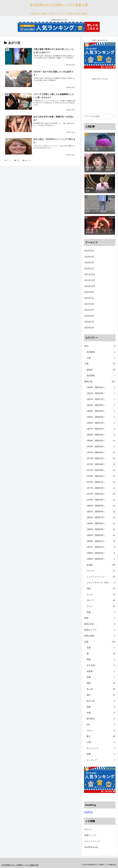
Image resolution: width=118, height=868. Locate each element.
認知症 (101, 370)
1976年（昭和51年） (101, 482)
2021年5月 (89, 310)
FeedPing (88, 812)
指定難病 (101, 376)
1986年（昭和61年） (101, 541)
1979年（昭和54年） (101, 500)
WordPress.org (91, 847)
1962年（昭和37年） (101, 399)
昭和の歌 (100, 382)
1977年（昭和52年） (101, 488)
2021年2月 (89, 328)
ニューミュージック (101, 577)
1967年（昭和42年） (101, 429)
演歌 (101, 588)
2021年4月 (89, 316)
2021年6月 (89, 304)
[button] (113, 116)
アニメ (101, 606)
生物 (101, 713)
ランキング (101, 760)
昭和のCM (100, 624)
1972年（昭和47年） (101, 458)
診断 (101, 754)
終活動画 (101, 352)
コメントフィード (93, 841)
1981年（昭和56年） (101, 512)
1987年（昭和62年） (101, 547)
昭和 (100, 618)
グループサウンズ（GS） (101, 583)
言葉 (101, 648)
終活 (100, 346)
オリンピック (101, 748)
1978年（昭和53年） (101, 494)
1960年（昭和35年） (101, 387)
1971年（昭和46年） (101, 452)
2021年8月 (89, 292)
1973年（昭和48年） (101, 464)
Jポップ (101, 600)
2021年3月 (89, 322)
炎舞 (101, 677)
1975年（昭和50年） (101, 476)
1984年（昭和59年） (101, 529)
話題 (100, 642)
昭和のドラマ (100, 630)
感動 (101, 683)
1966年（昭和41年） (101, 423)
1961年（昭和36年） (101, 393)
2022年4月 (89, 251)
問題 (101, 659)
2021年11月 (90, 280)
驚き (101, 736)
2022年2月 (89, 263)
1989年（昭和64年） (101, 559)
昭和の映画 (100, 636)
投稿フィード (90, 835)
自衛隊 (101, 671)
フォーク (101, 571)
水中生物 (101, 665)
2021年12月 (90, 274)
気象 (101, 707)
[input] (100, 116)
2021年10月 (90, 286)
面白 (101, 695)
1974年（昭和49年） (101, 470)
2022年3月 (89, 257)
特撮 (101, 612)
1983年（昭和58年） (101, 523)
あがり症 (101, 701)
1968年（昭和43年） (101, 435)
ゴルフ (101, 731)
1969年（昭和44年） (101, 441)
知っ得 (101, 689)
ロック (101, 594)
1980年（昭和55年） (101, 506)
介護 (101, 358)
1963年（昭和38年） (101, 405)
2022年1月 (89, 269)
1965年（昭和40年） (101, 417)
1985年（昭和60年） (101, 535)
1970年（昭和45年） (101, 447)
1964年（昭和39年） (101, 411)
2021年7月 (89, 298)
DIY (101, 725)
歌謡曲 (101, 565)
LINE (101, 742)
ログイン (88, 829)
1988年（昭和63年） (101, 553)
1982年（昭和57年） (101, 517)
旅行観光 (101, 719)
